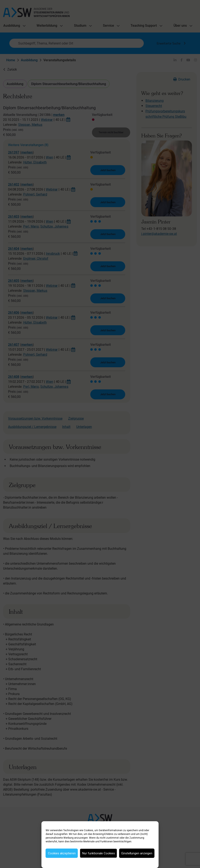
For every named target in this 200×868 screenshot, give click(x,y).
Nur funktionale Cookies (99, 853)
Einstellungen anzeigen (137, 853)
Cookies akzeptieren (62, 853)
